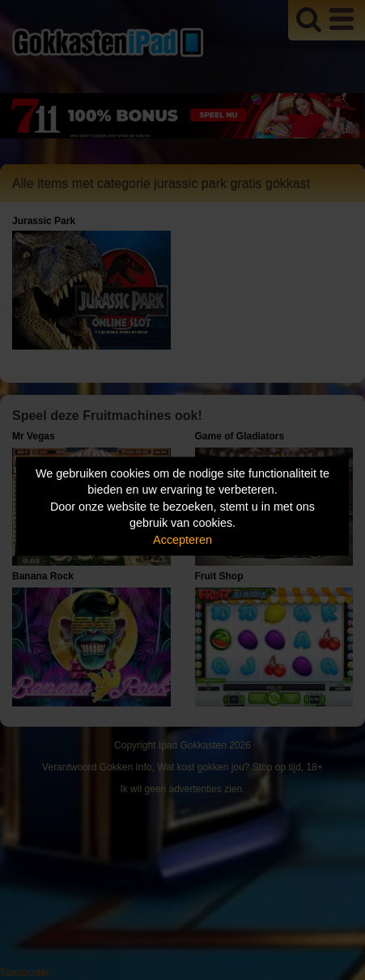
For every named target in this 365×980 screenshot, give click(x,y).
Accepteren (182, 539)
